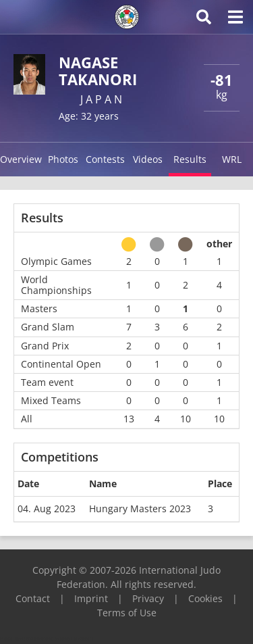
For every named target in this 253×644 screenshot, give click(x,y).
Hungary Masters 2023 (140, 509)
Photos (63, 159)
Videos (148, 159)
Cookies (205, 598)
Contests (105, 159)
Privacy (148, 598)
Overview (21, 159)
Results (190, 159)
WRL (232, 159)
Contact (33, 598)
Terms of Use (127, 613)
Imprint (91, 598)
